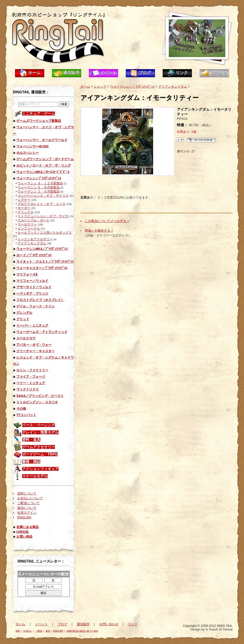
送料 (18, 631)
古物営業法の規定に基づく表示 (82, 631)
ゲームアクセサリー (39, 447)
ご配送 (39, 631)
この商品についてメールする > (107, 221)
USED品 (22, 532)
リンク (182, 73)
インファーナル (29, 228)
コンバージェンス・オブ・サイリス (43, 196)
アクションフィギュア (40, 469)
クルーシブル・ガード (33, 220)
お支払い (28, 631)
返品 (48, 631)
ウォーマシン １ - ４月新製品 (39, 191)
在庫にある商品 (28, 527)
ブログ (145, 73)
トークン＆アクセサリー (35, 239)
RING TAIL (225, 626)
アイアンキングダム (32, 243)
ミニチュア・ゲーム (39, 114)
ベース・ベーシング (39, 425)
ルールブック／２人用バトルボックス (45, 233)
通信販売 (71, 73)
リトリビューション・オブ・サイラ (43, 216)
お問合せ (218, 73)
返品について (27, 508)
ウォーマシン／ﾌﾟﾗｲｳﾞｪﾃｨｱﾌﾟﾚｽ (132, 86)
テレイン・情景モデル (40, 432)
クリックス (26, 212)
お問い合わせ (109, 624)
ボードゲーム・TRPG (40, 454)
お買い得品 (24, 537)
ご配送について (28, 503)
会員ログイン (27, 513)
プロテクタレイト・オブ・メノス (41, 204)
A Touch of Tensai (219, 629)
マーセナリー (27, 224)
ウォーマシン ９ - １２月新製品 (40, 183)
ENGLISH (24, 517)
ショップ (100, 86)
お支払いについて (30, 498)
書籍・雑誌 (31, 462)
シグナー (24, 200)
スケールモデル (35, 476)
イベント (108, 73)
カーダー (24, 208)
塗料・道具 (31, 440)
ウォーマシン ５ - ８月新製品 (39, 187)
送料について (27, 493)
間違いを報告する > (99, 230)
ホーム (34, 73)
